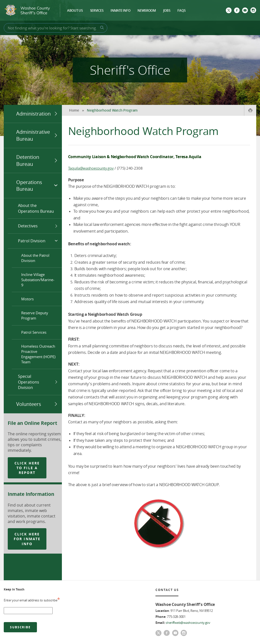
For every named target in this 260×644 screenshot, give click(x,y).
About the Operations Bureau (36, 208)
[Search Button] (101, 28)
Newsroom (147, 11)
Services (97, 11)
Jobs (167, 11)
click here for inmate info (27, 539)
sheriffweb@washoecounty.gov (188, 623)
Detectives (28, 226)
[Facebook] (237, 11)
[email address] (28, 611)
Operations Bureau (29, 186)
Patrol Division (32, 241)
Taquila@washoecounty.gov (91, 168)
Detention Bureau (28, 161)
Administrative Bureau (33, 135)
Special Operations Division (29, 382)
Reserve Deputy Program (35, 315)
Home (74, 110)
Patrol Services (34, 332)
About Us (75, 11)
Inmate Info (120, 11)
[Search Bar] (56, 28)
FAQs (181, 11)
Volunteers (29, 404)
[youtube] (245, 11)
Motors (27, 299)
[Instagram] (253, 11)
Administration (33, 114)
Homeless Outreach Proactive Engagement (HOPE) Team (38, 354)
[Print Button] (250, 110)
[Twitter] (229, 11)
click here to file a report (27, 468)
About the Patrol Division (35, 258)
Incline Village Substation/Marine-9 (38, 280)
